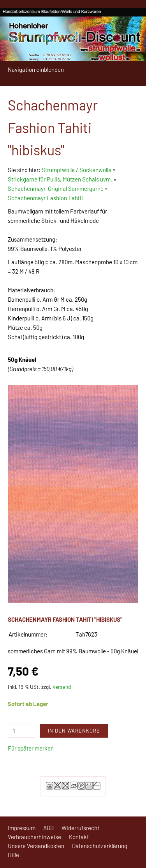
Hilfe (13, 855)
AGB (48, 828)
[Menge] (21, 731)
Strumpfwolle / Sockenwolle (77, 170)
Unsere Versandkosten (36, 846)
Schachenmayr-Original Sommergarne (56, 189)
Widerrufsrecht (80, 828)
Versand (62, 687)
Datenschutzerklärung (100, 846)
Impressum (22, 828)
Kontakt (79, 837)
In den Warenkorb (74, 731)
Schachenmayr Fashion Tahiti (45, 198)
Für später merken (31, 748)
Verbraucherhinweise (34, 837)
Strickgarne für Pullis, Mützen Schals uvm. (60, 179)
